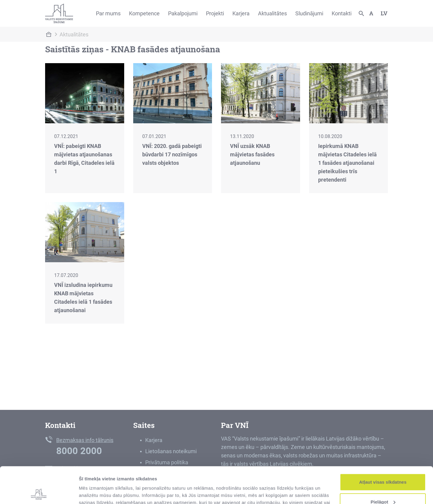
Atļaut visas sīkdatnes (383, 448)
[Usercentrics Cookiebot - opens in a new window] (39, 492)
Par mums (108, 13)
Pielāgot (383, 467)
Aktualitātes (272, 13)
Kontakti (342, 13)
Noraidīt (383, 487)
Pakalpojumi (183, 13)
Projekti (215, 13)
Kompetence (144, 13)
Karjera (241, 13)
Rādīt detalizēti (95, 492)
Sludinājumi (309, 13)
